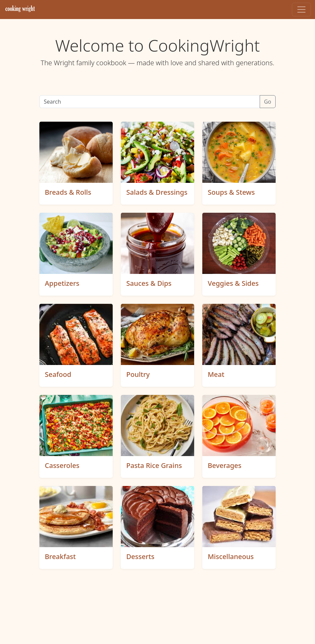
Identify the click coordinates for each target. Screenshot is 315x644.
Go (268, 102)
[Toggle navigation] (301, 10)
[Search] (150, 102)
